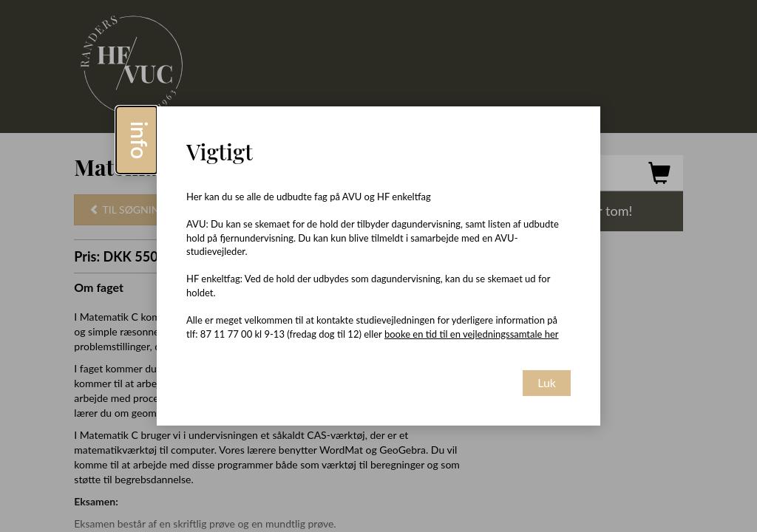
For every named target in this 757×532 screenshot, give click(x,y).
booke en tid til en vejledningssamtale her (472, 334)
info (140, 140)
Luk (547, 382)
